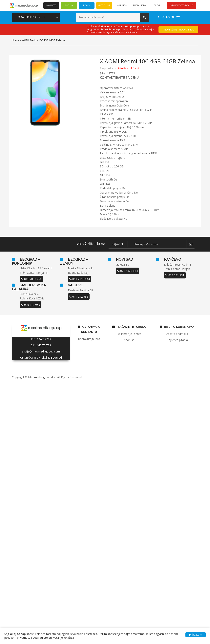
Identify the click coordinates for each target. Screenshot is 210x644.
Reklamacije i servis (129, 334)
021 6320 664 (127, 271)
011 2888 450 (31, 279)
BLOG (157, 5)
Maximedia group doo (42, 377)
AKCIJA (69, 5)
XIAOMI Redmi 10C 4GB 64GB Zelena (42, 40)
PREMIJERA (139, 5)
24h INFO (122, 5)
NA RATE (51, 5)
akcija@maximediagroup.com (41, 351)
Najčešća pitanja (177, 340)
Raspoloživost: (109, 68)
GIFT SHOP (104, 5)
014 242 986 (79, 297)
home (15, 40)
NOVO (86, 5)
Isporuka (129, 340)
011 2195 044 (80, 279)
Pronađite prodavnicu (178, 30)
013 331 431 (175, 275)
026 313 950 (31, 305)
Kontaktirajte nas (89, 339)
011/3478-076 (169, 17)
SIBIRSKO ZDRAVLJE (182, 5)
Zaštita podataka (177, 334)
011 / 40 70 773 (41, 345)
